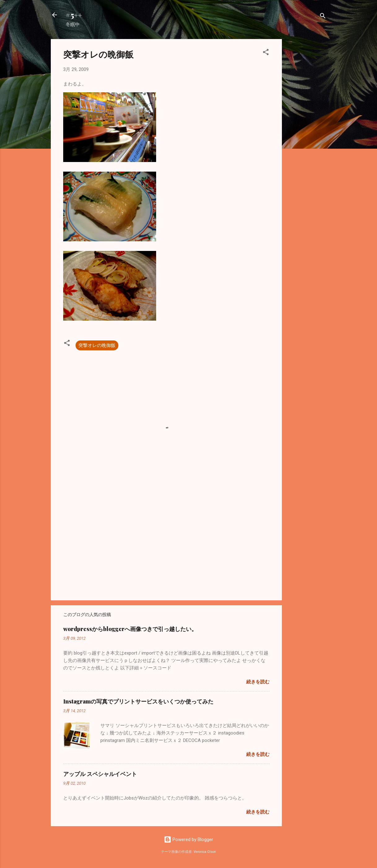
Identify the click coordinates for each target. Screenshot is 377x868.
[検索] (323, 17)
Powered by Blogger (188, 840)
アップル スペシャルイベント (100, 774)
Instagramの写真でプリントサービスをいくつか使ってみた (138, 701)
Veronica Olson (205, 852)
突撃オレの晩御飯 (97, 345)
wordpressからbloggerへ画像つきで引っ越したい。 (130, 629)
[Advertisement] (307, 132)
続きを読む (258, 682)
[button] (266, 53)
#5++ (74, 15)
